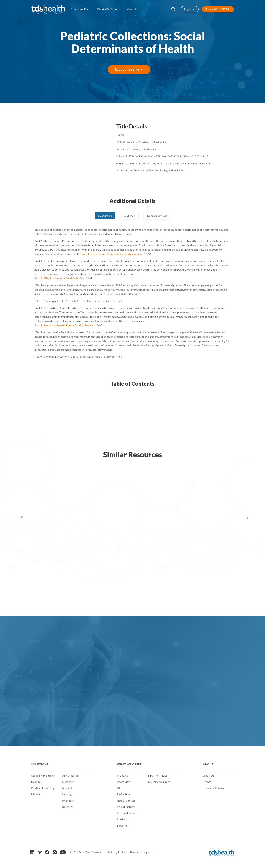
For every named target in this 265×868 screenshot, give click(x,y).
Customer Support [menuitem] (159, 782)
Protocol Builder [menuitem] (127, 813)
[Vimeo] (40, 852)
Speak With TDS (216, 9)
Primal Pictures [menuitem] (126, 807)
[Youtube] (63, 852)
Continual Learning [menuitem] (43, 788)
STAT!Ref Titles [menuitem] (158, 776)
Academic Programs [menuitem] (43, 776)
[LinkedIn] (32, 852)
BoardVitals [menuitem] (124, 782)
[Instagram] (55, 852)
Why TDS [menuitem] (209, 776)
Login (188, 9)
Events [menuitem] (207, 782)
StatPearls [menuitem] (123, 819)
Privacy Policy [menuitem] (117, 852)
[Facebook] (47, 852)
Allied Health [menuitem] (70, 776)
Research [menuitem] (68, 807)
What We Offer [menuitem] (107, 9)
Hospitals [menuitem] (37, 782)
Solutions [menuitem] (40, 764)
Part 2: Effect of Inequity (59, 278)
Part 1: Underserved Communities (112, 254)
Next (247, 518)
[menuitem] (78, 764)
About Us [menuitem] (132, 9)
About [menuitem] (208, 764)
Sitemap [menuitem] (134, 852)
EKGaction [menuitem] (123, 794)
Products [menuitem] (122, 776)
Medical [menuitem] (67, 788)
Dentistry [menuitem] (68, 782)
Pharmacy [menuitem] (68, 801)
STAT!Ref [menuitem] (123, 826)
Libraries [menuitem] (37, 794)
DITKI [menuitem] (121, 788)
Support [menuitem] (148, 852)
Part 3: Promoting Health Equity (64, 325)
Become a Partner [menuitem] (214, 788)
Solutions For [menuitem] (80, 9)
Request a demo (127, 69)
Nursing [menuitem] (67, 794)
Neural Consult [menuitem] (126, 801)
